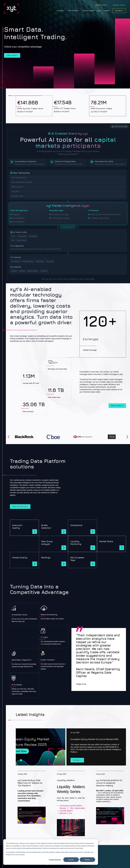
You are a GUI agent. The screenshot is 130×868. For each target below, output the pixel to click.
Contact (118, 10)
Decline (87, 860)
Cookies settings (55, 860)
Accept (71, 860)
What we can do (19, 506)
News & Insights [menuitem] (88, 11)
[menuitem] (101, 5)
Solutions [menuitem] (60, 10)
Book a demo (117, 406)
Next (127, 437)
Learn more (11, 55)
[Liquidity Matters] (71, 803)
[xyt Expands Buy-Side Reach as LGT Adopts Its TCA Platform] (32, 797)
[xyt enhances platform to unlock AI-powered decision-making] (110, 798)
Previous (9, 437)
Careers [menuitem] (107, 11)
